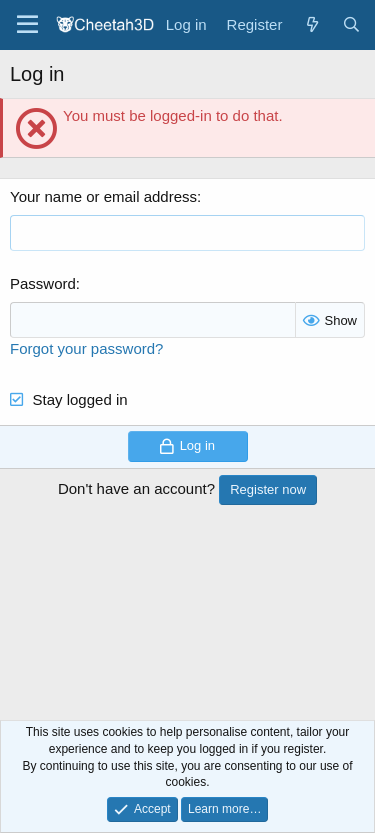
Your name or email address (103, 196)
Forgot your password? (86, 348)
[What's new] (311, 24)
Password (43, 283)
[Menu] (27, 25)
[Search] (351, 24)
